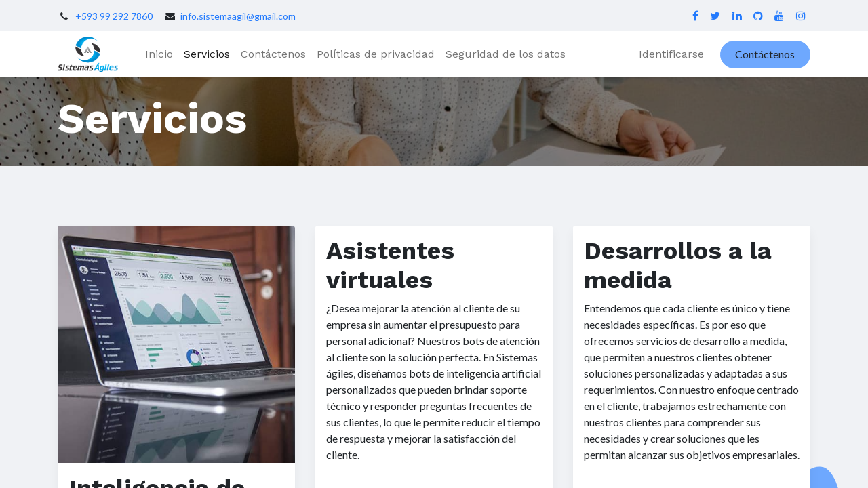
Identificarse (671, 54)
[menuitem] (159, 54)
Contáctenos (765, 54)
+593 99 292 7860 (114, 16)
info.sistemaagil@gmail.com (238, 16)
